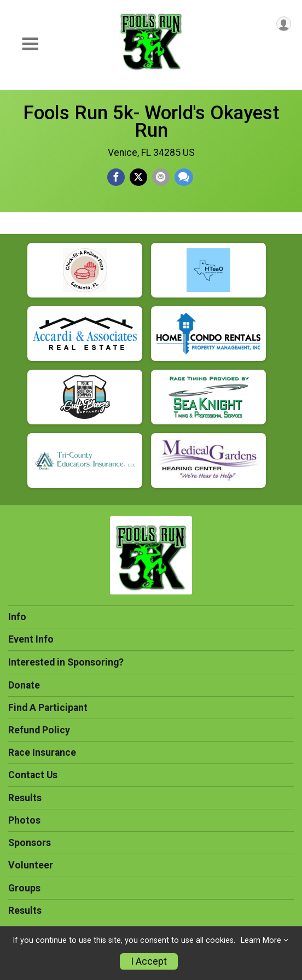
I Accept (149, 961)
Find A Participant (48, 708)
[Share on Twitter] (138, 177)
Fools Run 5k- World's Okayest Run (151, 121)
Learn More (261, 940)
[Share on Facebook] (116, 177)
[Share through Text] (184, 177)
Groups (24, 888)
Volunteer (31, 865)
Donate (24, 685)
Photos (24, 820)
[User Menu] (284, 24)
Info (17, 617)
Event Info (31, 639)
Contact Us (33, 775)
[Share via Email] (161, 177)
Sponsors (30, 843)
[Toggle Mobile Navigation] (30, 44)
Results (25, 798)
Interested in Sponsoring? (66, 662)
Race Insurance (42, 752)
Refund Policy (39, 730)
